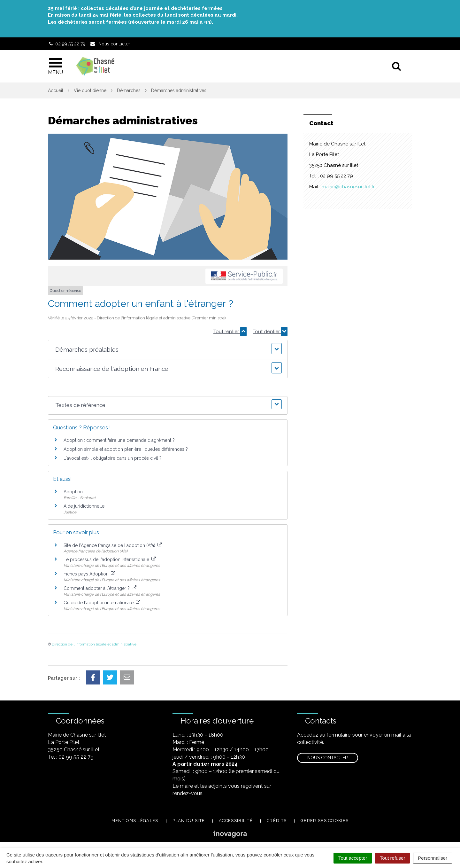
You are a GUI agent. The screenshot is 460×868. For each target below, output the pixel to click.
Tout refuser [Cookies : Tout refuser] (392, 858)
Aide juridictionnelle (84, 506)
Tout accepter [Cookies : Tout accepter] (353, 858)
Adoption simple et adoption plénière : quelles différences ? (126, 449)
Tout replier (230, 332)
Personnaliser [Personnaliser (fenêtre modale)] (433, 858)
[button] (168, 350)
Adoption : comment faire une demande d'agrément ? (119, 440)
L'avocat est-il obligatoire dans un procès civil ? (113, 458)
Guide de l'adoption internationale (102, 603)
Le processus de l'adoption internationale (110, 559)
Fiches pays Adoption (89, 574)
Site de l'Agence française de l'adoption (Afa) (113, 545)
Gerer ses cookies (325, 821)
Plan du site (189, 821)
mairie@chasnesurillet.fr (348, 187)
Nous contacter (328, 758)
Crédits (277, 821)
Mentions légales (135, 821)
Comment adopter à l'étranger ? (100, 588)
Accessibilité (236, 821)
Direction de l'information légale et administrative (94, 644)
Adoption (73, 492)
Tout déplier (270, 332)
